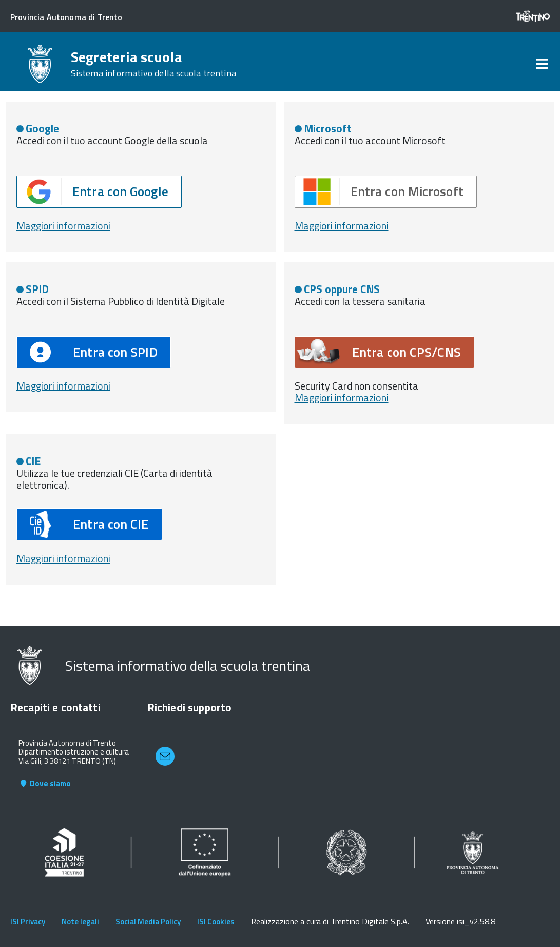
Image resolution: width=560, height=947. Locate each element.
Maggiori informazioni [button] (63, 226)
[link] (542, 64)
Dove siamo (45, 784)
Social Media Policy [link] (148, 922)
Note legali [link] (80, 922)
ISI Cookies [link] (216, 922)
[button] (99, 192)
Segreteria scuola (153, 64)
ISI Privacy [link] (28, 922)
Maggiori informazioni (63, 386)
